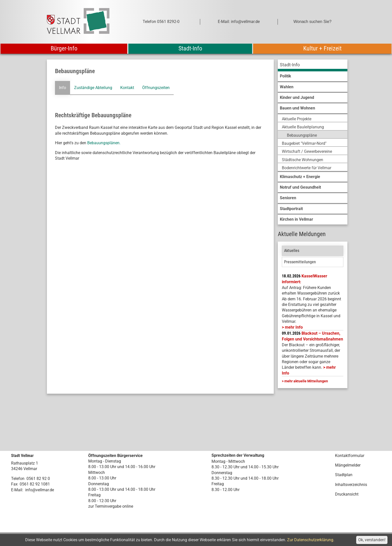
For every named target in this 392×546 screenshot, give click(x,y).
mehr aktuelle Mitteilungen (306, 381)
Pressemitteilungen (300, 262)
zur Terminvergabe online (111, 506)
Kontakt (127, 88)
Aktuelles (292, 251)
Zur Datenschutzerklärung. (311, 540)
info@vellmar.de (40, 490)
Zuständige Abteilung (93, 88)
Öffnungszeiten (156, 88)
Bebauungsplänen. (104, 143)
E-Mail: (17, 490)
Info (62, 88)
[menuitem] (313, 65)
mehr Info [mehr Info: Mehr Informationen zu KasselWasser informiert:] (294, 327)
